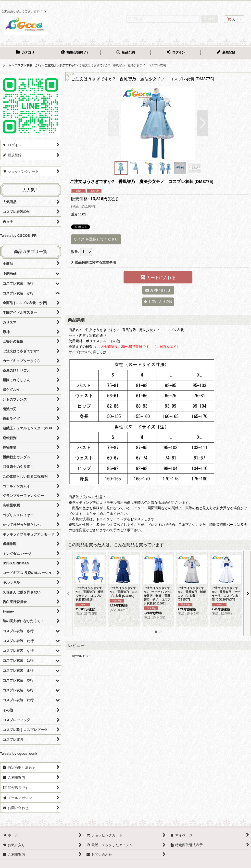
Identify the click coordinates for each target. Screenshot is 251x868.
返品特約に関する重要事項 (94, 262)
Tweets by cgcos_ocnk (19, 754)
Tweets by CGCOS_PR (18, 236)
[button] (114, 123)
